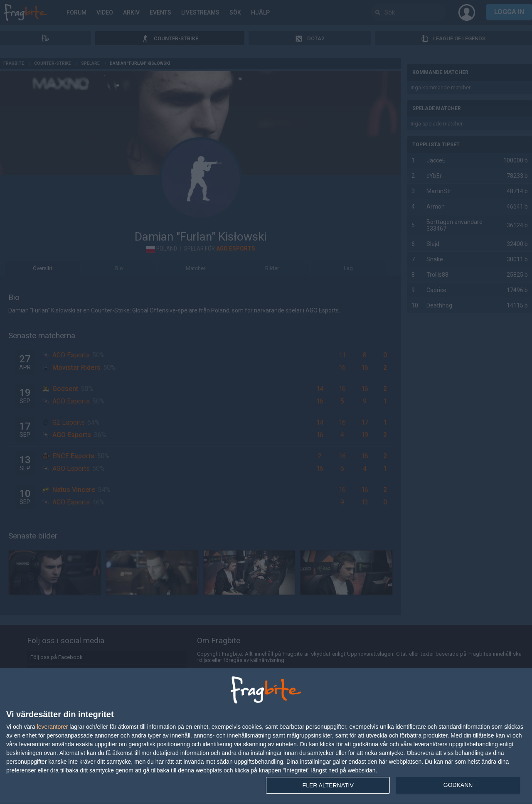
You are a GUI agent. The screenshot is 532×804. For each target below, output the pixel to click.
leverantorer (53, 727)
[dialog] (266, 736)
